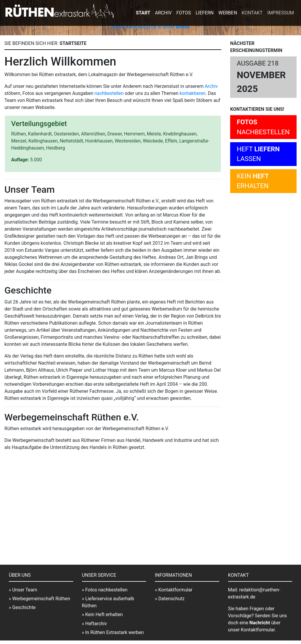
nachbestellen (109, 93)
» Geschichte (22, 607)
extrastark (59, 11)
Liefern (204, 13)
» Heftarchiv (95, 624)
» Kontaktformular (174, 590)
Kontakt (252, 13)
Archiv (163, 13)
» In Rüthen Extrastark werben (113, 632)
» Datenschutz (170, 599)
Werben (228, 13)
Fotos (184, 13)
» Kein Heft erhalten (102, 614)
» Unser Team (23, 590)
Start (143, 13)
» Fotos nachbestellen (105, 590)
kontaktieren (193, 93)
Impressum (281, 13)
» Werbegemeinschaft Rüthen (39, 599)
